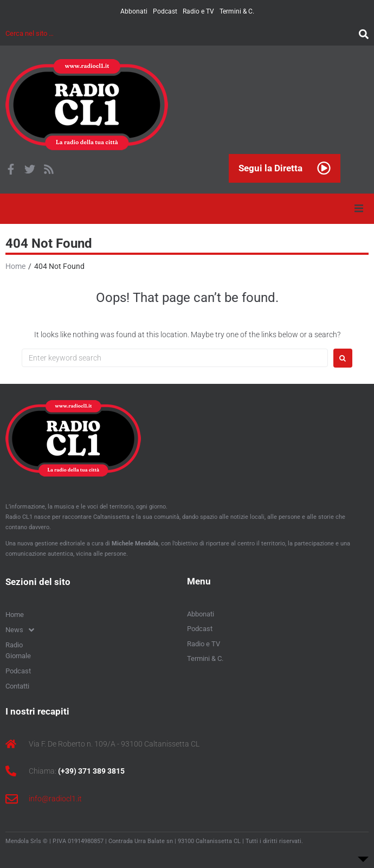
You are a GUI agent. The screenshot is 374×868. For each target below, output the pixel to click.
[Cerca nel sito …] (179, 33)
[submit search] (361, 33)
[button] (359, 209)
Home (15, 266)
